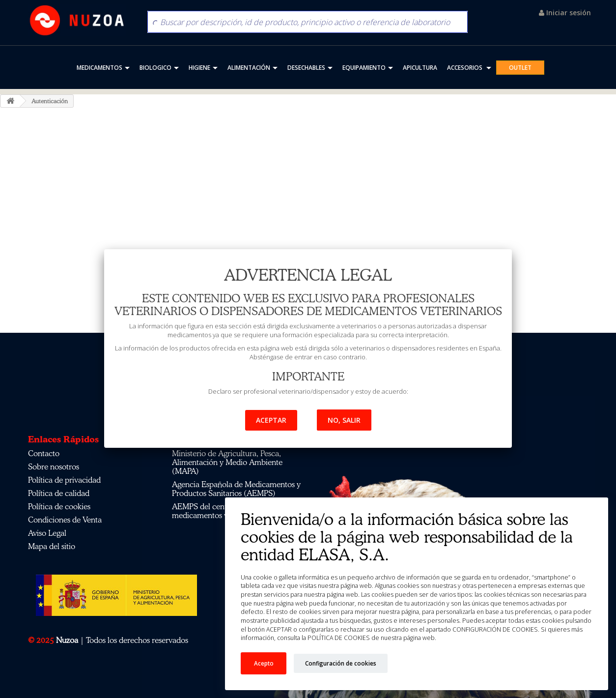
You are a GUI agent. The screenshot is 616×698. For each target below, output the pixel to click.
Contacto (44, 453)
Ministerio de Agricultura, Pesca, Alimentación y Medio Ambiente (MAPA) (227, 462)
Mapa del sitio (52, 546)
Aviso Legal (47, 533)
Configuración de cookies (341, 663)
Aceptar (271, 420)
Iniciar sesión (565, 13)
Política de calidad (59, 493)
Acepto (264, 663)
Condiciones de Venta (65, 520)
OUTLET (520, 68)
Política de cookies (59, 506)
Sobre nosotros (54, 466)
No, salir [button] (344, 420)
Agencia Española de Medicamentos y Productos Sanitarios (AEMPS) (236, 489)
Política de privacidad (64, 480)
